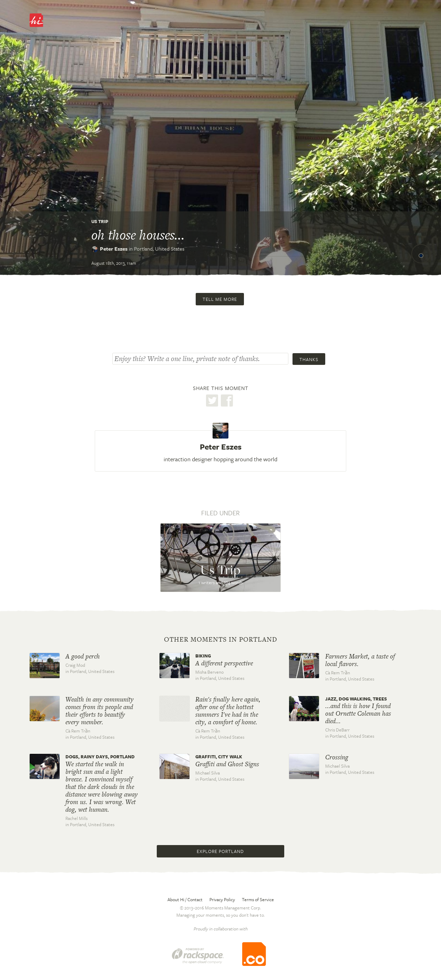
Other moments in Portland (221, 640)
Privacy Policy (222, 899)
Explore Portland (220, 851)
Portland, (159, 249)
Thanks (309, 359)
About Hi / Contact (185, 899)
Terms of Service (258, 899)
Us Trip (100, 221)
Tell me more (220, 299)
